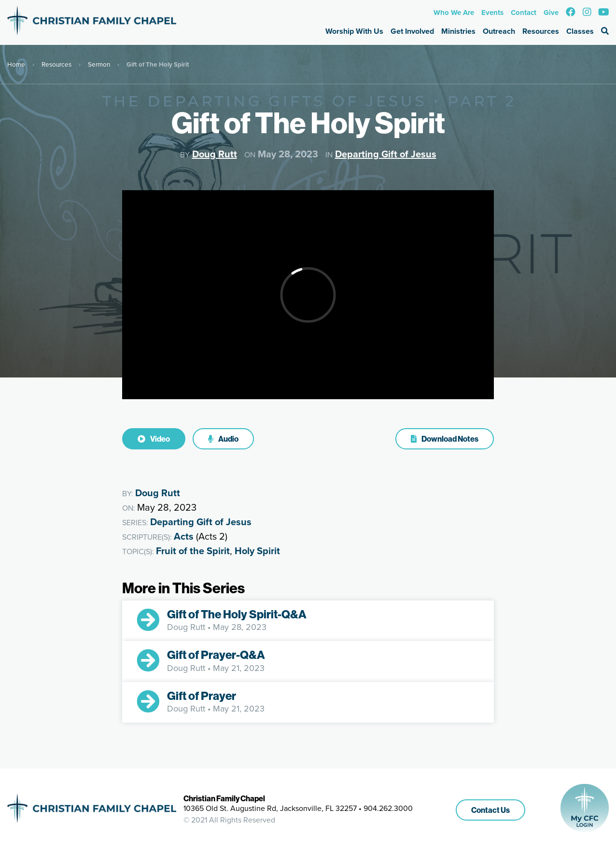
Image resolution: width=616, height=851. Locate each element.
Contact (524, 13)
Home (16, 64)
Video (154, 439)
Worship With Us (354, 31)
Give (551, 13)
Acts (184, 536)
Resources (541, 31)
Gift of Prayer (202, 696)
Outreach (499, 31)
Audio (223, 439)
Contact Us (490, 810)
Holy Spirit (257, 551)
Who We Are (454, 13)
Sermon (99, 64)
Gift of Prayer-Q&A (216, 655)
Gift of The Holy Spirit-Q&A (237, 614)
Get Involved (412, 31)
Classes (580, 31)
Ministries (458, 31)
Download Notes (445, 439)
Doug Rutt (215, 154)
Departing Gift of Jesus (386, 154)
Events (492, 13)
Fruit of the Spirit (193, 551)
